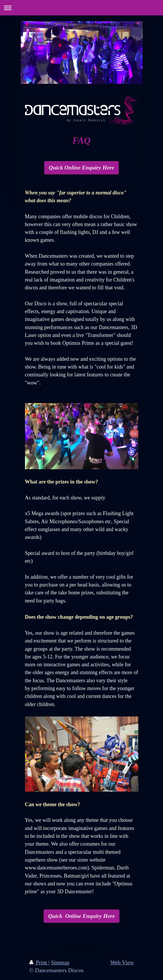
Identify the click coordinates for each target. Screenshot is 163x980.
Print (39, 962)
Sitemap (60, 962)
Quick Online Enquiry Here (81, 168)
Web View (122, 962)
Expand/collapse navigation (81, 8)
